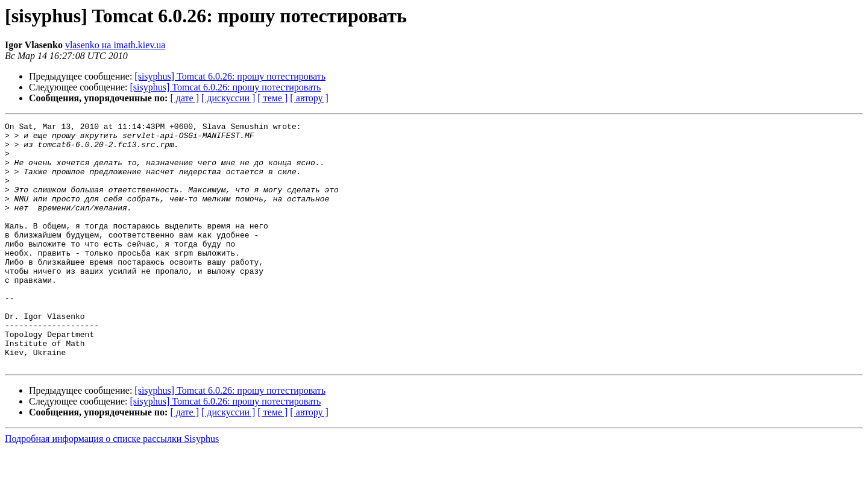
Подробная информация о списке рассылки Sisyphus (112, 487)
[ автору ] (309, 98)
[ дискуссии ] (228, 98)
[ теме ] (272, 98)
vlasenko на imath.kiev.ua (115, 45)
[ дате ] (184, 98)
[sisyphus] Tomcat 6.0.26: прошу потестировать (230, 76)
